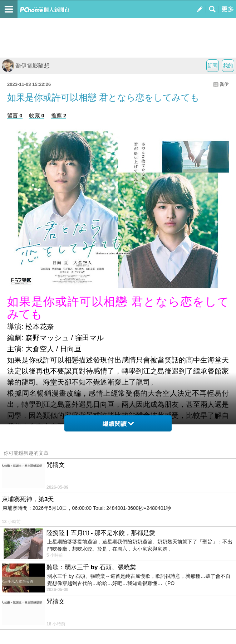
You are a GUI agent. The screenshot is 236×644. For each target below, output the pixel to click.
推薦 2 (59, 115)
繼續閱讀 (118, 424)
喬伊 (224, 84)
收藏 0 (37, 115)
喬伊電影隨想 (26, 66)
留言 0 (15, 115)
